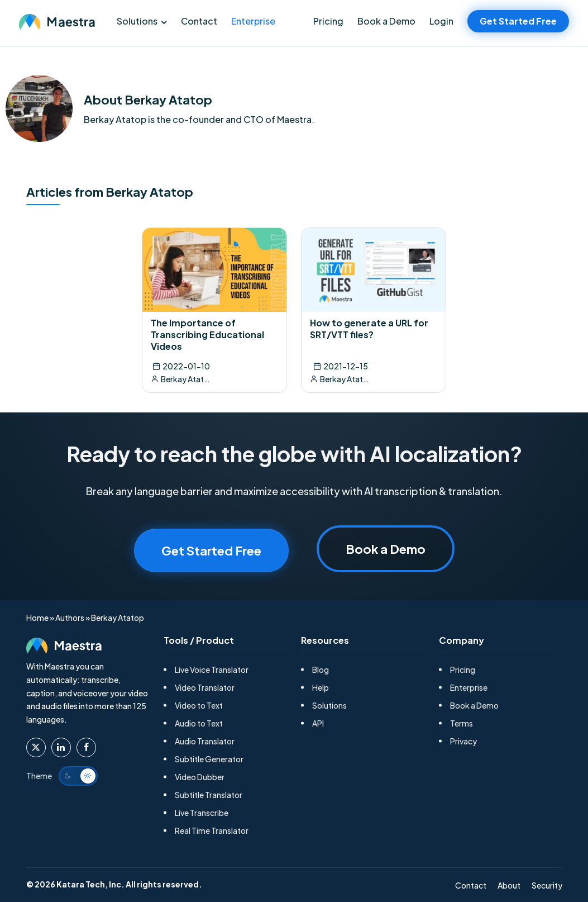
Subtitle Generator (209, 759)
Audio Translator (205, 741)
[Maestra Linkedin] (61, 747)
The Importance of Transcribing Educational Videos (207, 334)
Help (321, 687)
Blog (321, 670)
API (318, 723)
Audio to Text (199, 723)
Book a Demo (386, 21)
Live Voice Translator (212, 670)
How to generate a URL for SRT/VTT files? (369, 329)
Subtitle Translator (209, 795)
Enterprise (253, 21)
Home (37, 618)
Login (441, 21)
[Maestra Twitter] (36, 747)
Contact (199, 21)
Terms (462, 723)
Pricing (328, 21)
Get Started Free (518, 21)
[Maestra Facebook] (86, 747)
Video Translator (205, 687)
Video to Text (199, 705)
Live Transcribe (202, 813)
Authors (70, 618)
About (509, 885)
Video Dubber (200, 777)
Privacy (463, 741)
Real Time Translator (212, 830)
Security (547, 885)
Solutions (137, 21)
